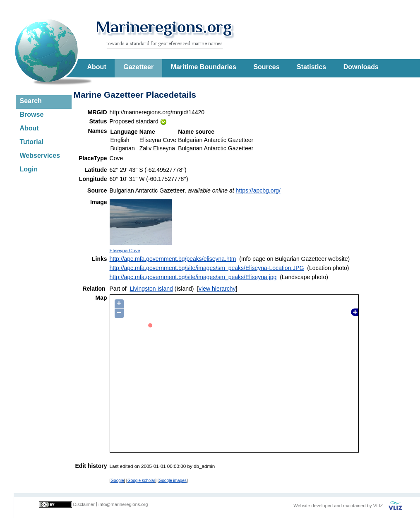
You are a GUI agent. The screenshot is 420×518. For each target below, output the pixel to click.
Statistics (311, 67)
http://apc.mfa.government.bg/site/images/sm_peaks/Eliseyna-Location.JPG (207, 268)
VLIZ (378, 506)
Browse (32, 114)
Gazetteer (138, 67)
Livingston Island (151, 289)
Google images (173, 481)
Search (31, 101)
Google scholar (141, 481)
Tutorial (32, 142)
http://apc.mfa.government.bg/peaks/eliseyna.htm (173, 259)
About (97, 67)
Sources (266, 67)
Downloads (361, 67)
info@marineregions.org (123, 504)
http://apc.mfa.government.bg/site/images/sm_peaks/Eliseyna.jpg (193, 277)
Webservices (40, 155)
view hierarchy (217, 289)
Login (29, 169)
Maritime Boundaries (204, 67)
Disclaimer (84, 504)
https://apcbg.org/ (258, 190)
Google (117, 481)
